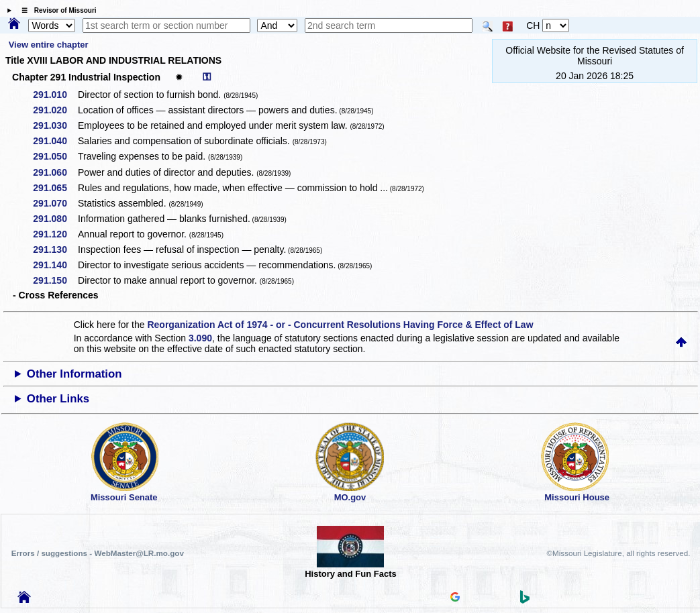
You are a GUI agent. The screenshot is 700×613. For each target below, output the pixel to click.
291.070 (55, 203)
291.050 (55, 156)
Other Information (74, 374)
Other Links (58, 399)
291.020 (55, 110)
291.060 (55, 172)
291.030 (55, 125)
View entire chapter (49, 45)
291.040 (55, 141)
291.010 (55, 95)
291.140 (55, 265)
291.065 (55, 188)
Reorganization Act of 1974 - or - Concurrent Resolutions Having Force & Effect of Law (340, 325)
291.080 (55, 219)
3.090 (200, 338)
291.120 (55, 234)
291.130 (55, 249)
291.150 (55, 280)
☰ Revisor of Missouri (56, 10)
